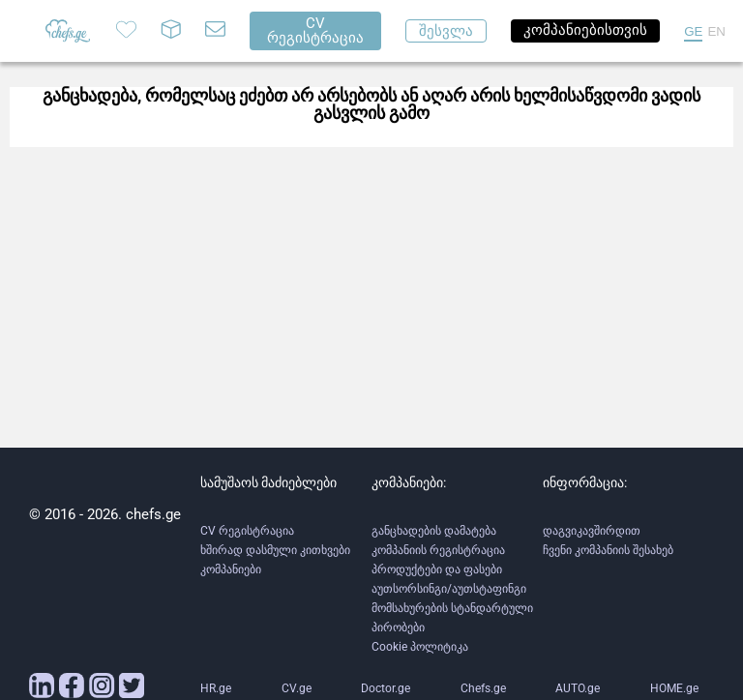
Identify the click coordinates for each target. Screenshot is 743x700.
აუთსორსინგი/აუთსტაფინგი (449, 589)
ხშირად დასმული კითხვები (275, 550)
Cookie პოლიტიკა (420, 647)
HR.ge (216, 688)
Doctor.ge (386, 688)
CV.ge (297, 688)
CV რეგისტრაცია (247, 531)
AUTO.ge (578, 688)
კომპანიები (231, 569)
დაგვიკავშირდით (592, 531)
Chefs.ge (483, 688)
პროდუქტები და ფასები (437, 569)
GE (693, 31)
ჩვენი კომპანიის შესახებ (608, 550)
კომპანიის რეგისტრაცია (438, 550)
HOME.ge (674, 688)
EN (716, 31)
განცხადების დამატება (434, 531)
